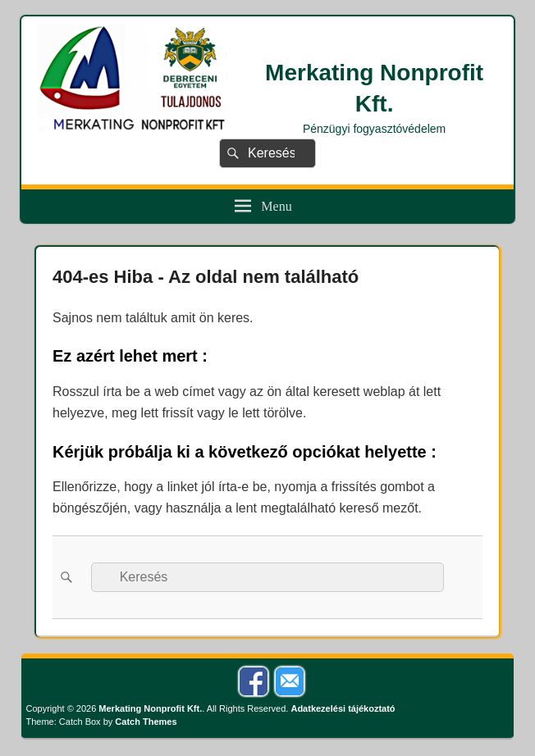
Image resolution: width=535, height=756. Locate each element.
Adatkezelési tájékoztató (343, 708)
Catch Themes (146, 722)
